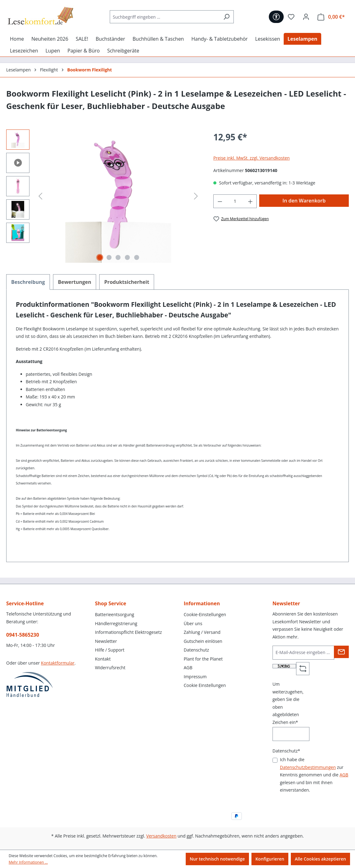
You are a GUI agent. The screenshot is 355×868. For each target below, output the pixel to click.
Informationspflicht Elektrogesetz (128, 632)
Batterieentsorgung (114, 614)
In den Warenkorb (304, 201)
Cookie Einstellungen (205, 685)
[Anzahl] (235, 201)
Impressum (195, 677)
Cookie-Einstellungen (205, 614)
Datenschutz (196, 650)
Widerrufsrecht (110, 668)
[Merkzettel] (291, 17)
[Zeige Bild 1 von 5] (100, 257)
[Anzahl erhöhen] (251, 201)
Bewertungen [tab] (75, 282)
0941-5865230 (23, 635)
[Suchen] (226, 17)
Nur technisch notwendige (217, 859)
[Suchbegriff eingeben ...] (165, 17)
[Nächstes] (196, 196)
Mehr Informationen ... (28, 862)
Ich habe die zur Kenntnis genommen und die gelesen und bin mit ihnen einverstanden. (314, 775)
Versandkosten (161, 836)
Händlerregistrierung (116, 623)
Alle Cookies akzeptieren (320, 859)
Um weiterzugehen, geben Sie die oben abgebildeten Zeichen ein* (288, 703)
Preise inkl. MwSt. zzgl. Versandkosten (251, 158)
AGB (188, 668)
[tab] (28, 282)
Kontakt (103, 659)
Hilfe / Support (110, 650)
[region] (104, 196)
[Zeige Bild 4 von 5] (127, 257)
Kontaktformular (58, 663)
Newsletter (106, 641)
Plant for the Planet (203, 659)
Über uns (193, 623)
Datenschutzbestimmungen (308, 767)
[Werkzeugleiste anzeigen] (276, 17)
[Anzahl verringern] (220, 201)
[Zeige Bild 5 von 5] (136, 257)
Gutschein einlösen (203, 641)
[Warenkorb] (331, 17)
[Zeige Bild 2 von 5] (109, 257)
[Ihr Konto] (306, 17)
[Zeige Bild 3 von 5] (118, 257)
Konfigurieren (270, 859)
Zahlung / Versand (202, 632)
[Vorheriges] (40, 196)
